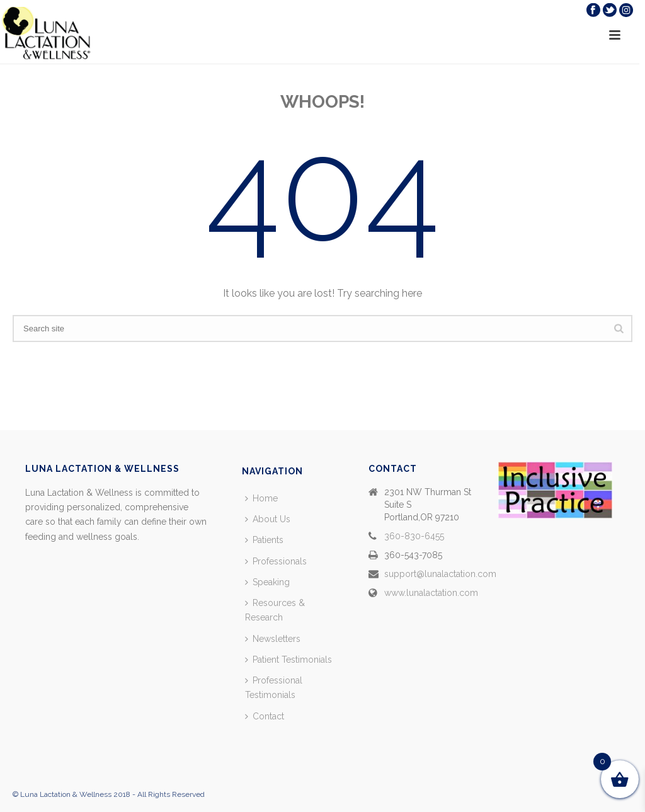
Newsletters (273, 639)
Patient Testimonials (288, 660)
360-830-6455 (414, 536)
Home (261, 498)
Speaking (267, 582)
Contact (265, 716)
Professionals (276, 561)
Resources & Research (275, 610)
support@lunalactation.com (440, 574)
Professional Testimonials (274, 688)
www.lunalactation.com (431, 593)
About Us (268, 519)
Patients (264, 540)
